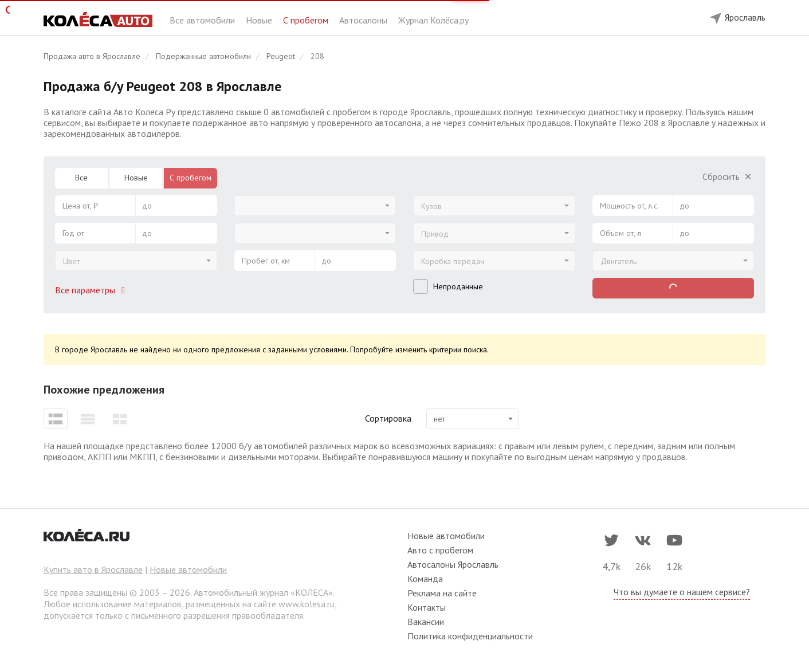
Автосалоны (364, 20)
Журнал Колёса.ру (433, 20)
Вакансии (426, 622)
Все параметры (92, 290)
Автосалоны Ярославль (453, 564)
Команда (425, 579)
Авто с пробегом (440, 550)
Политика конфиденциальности (470, 636)
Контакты (427, 607)
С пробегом (307, 20)
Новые (260, 20)
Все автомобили (203, 20)
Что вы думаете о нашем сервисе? (682, 592)
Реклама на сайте (442, 593)
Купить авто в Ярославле (93, 569)
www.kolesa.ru (307, 604)
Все (81, 178)
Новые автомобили (188, 569)
